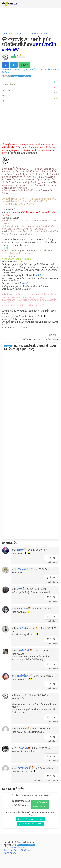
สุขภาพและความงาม (40, 33)
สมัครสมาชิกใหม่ (40, 807)
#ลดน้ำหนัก (26, 76)
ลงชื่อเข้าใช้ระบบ (40, 802)
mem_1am (22, 609)
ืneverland (23, 768)
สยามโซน (7, 33)
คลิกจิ (39, 275)
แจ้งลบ (52, 335)
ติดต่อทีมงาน (10, 853)
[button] (57, 4)
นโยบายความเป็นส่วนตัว (16, 848)
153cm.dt (21, 569)
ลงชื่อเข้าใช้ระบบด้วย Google (31, 824)
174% (19, 589)
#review (15, 76)
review (12, 49)
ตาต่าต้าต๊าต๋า (23, 651)
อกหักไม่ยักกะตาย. (26, 628)
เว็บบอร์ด (20, 33)
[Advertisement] (31, 123)
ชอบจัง (24, 65)
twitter (31, 845)
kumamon (22, 729)
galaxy (20, 550)
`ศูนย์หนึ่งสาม (23, 676)
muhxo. (15, 55)
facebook (20, 845)
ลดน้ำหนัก (46, 44)
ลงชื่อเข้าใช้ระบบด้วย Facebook (31, 819)
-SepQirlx (23, 748)
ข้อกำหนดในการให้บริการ (17, 850)
